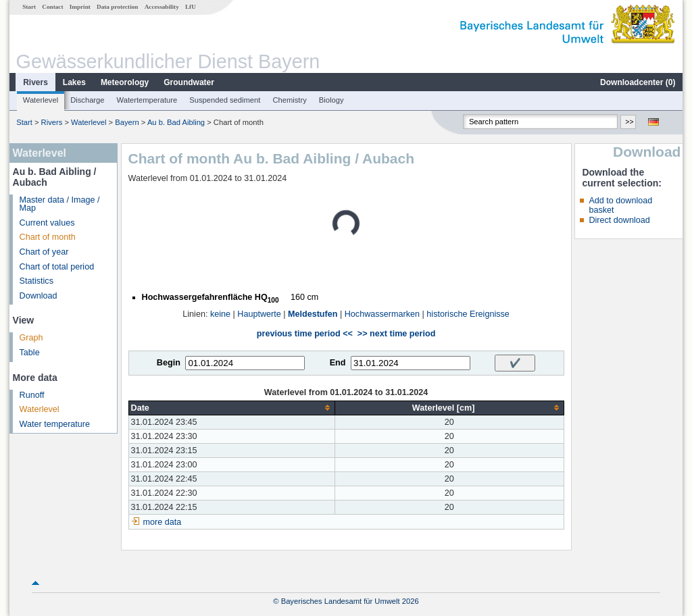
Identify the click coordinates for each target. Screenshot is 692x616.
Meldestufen (313, 314)
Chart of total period (57, 267)
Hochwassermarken (382, 314)
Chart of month (48, 237)
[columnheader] (231, 408)
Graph (31, 338)
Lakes (74, 82)
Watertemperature (147, 100)
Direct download (619, 220)
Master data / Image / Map (60, 204)
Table (30, 353)
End (338, 363)
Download (39, 296)
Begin (169, 363)
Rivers (35, 82)
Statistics (36, 281)
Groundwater (189, 82)
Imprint (80, 7)
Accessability (162, 7)
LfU (191, 7)
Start (29, 7)
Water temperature (55, 424)
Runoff (32, 395)
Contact (52, 7)
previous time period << (305, 334)
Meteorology (125, 82)
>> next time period (396, 334)
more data (163, 522)
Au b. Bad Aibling (176, 122)
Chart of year (44, 252)
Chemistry (289, 100)
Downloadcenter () (638, 82)
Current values (47, 223)
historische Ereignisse (468, 314)
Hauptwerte (259, 314)
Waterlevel (41, 100)
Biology (331, 100)
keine (220, 314)
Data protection (117, 7)
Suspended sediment (225, 100)
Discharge (87, 100)
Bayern (127, 122)
